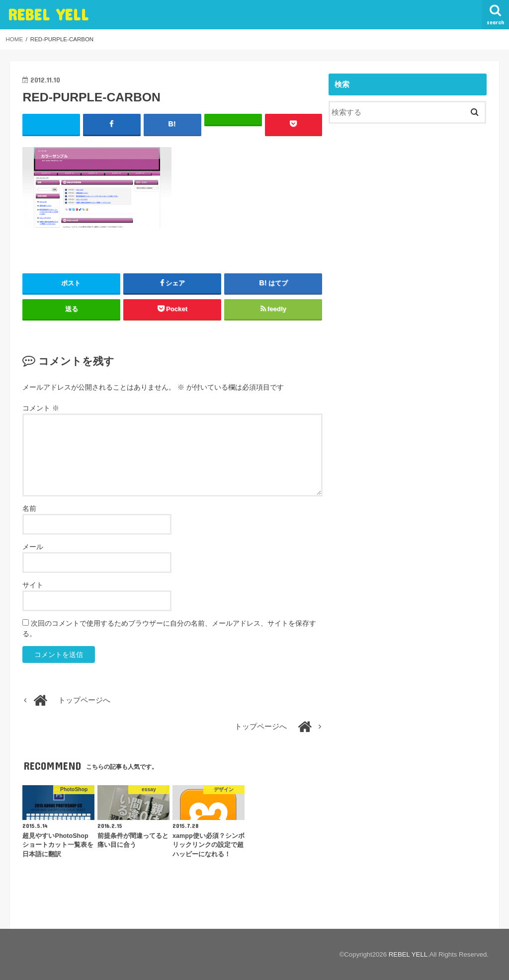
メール (33, 547)
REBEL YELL (48, 14)
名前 (29, 508)
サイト (33, 585)
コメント (41, 408)
